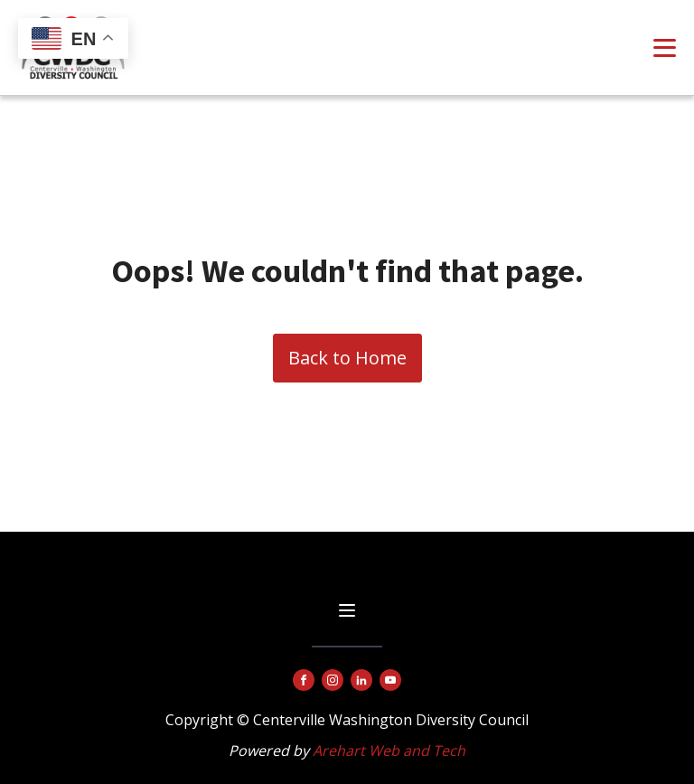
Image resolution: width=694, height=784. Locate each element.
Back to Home (347, 358)
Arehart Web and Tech (389, 751)
